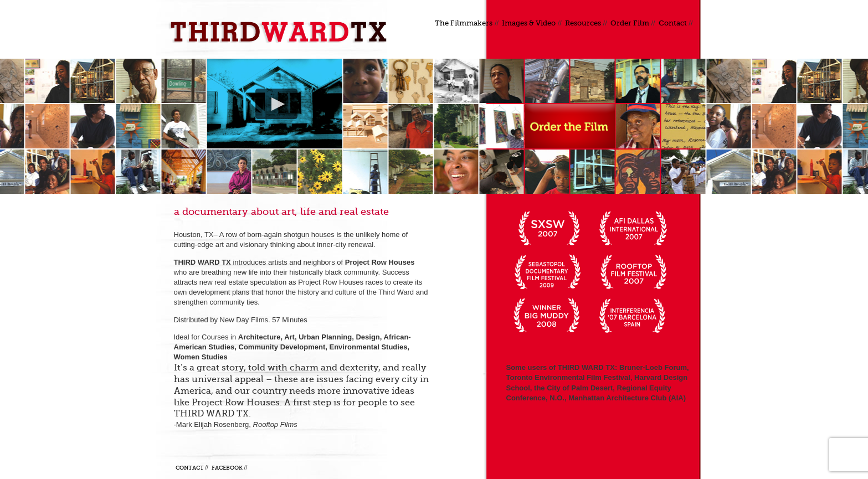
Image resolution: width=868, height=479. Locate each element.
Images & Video (529, 23)
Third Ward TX (282, 32)
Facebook (227, 468)
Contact (673, 23)
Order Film (630, 23)
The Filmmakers (464, 23)
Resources (583, 23)
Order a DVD (570, 126)
